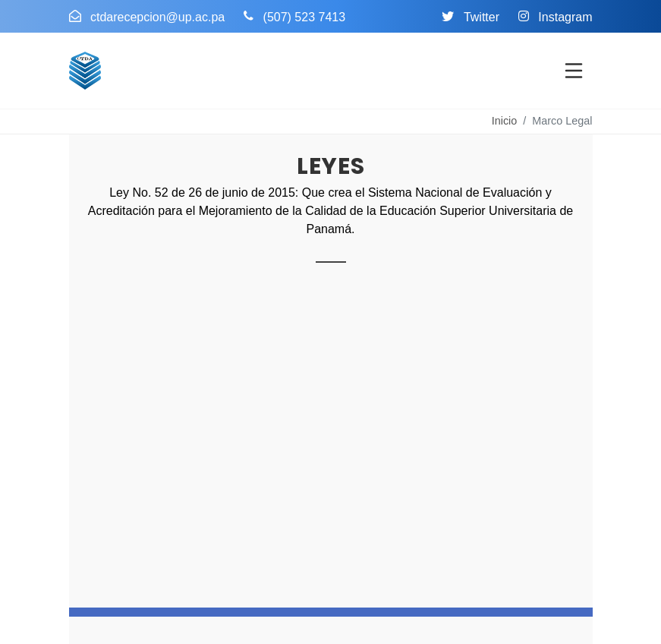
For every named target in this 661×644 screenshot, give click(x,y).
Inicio (505, 121)
